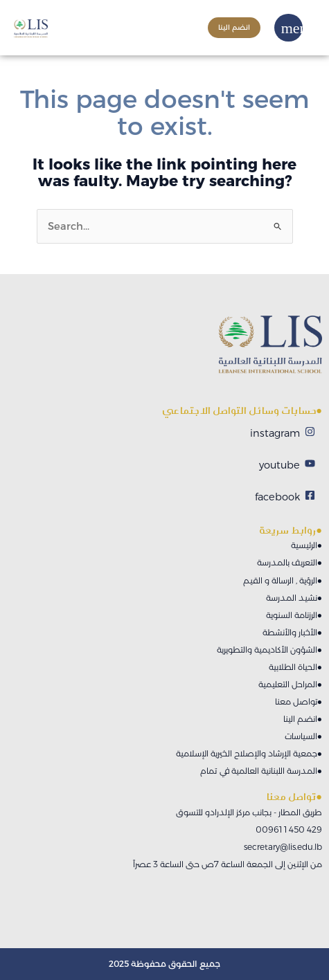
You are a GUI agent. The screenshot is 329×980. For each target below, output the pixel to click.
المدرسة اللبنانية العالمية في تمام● (261, 771)
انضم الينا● (303, 719)
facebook (277, 497)
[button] (298, 28)
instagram (275, 433)
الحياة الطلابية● (295, 667)
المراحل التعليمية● (290, 684)
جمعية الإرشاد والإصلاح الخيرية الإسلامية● (249, 753)
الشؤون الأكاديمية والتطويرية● (269, 650)
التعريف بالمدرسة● (290, 562)
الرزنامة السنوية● (294, 615)
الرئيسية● (306, 545)
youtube (279, 465)
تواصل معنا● (299, 701)
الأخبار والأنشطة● (292, 632)
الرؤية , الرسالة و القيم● (283, 580)
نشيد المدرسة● (294, 598)
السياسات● (303, 736)
